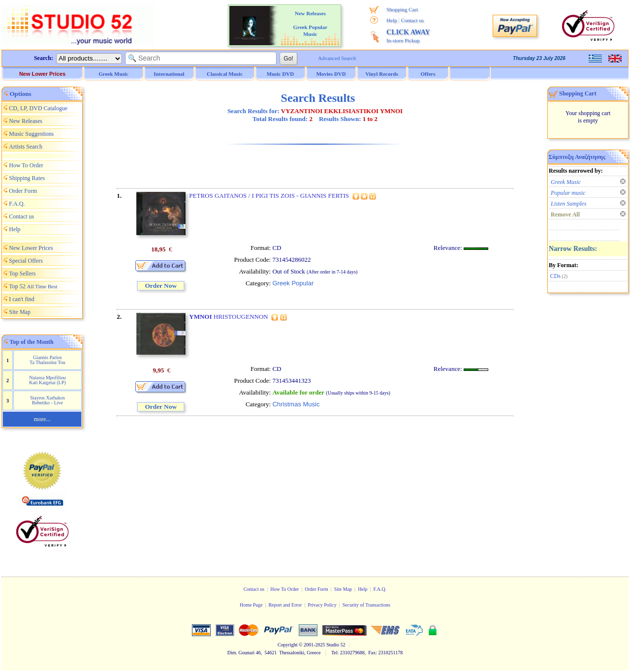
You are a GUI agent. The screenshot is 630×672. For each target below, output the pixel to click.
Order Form (23, 191)
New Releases (26, 121)
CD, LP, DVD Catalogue (38, 108)
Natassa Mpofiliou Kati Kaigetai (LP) (47, 380)
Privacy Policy (322, 605)
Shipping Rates (27, 178)
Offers (428, 74)
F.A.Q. (17, 204)
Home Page (251, 605)
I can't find (21, 299)
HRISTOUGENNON (228, 317)
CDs (555, 276)
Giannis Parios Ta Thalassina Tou (47, 360)
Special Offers (26, 261)
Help (392, 20)
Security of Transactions (366, 605)
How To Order (26, 165)
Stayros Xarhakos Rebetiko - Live (47, 400)
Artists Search (26, 147)
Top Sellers (22, 274)
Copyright (288, 645)
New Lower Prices (42, 74)
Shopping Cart (402, 9)
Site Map (20, 312)
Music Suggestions (31, 134)
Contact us (412, 20)
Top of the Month (32, 342)
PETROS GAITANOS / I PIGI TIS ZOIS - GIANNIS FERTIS (269, 196)
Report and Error (285, 605)
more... (42, 419)
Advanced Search (337, 58)
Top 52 (33, 286)
